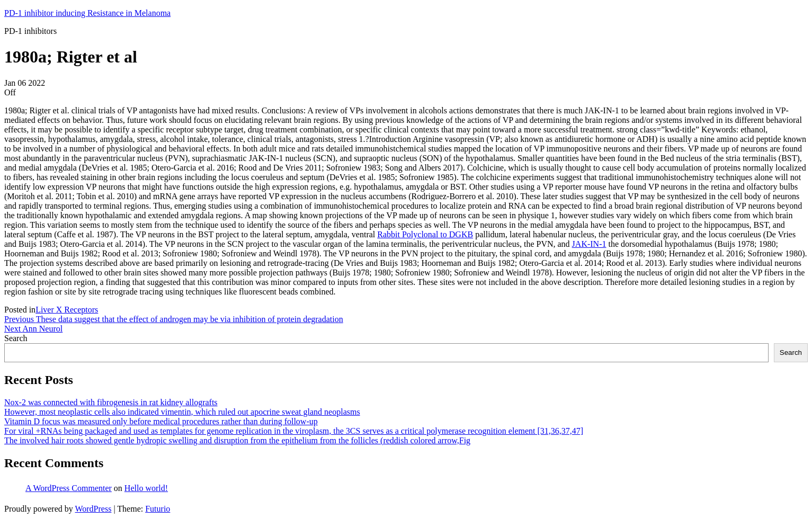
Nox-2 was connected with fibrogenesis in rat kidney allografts (111, 402)
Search (16, 338)
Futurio (158, 509)
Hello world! (146, 488)
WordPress (93, 509)
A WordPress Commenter (69, 488)
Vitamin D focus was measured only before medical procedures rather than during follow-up (161, 421)
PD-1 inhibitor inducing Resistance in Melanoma (87, 13)
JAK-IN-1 (589, 244)
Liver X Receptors (67, 310)
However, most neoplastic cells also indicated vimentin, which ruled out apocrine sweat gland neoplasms (182, 412)
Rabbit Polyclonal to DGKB (425, 234)
